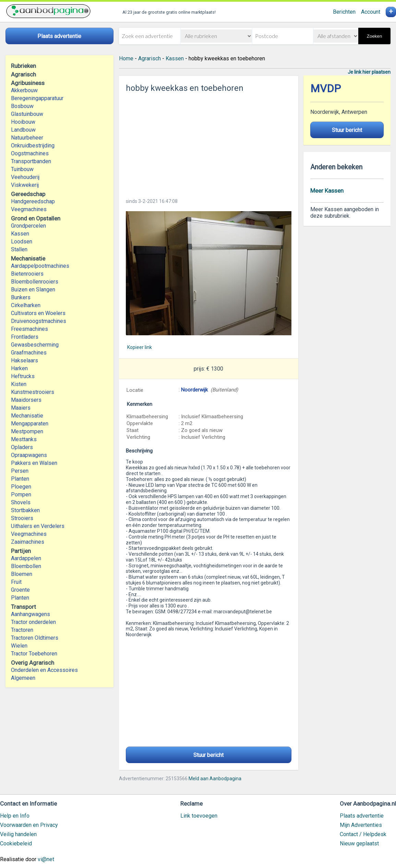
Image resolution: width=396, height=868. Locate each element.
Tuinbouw (22, 169)
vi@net (46, 859)
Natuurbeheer (27, 138)
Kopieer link (140, 347)
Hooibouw (23, 122)
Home (126, 58)
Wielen (19, 646)
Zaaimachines (28, 542)
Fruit (16, 582)
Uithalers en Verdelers (38, 526)
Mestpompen (27, 431)
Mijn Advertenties (361, 825)
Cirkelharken (26, 305)
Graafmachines (29, 353)
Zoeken (374, 36)
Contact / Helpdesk (363, 834)
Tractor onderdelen (33, 622)
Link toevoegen (199, 816)
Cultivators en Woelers (38, 313)
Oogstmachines (30, 153)
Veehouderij (25, 177)
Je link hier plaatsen (369, 72)
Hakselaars (25, 360)
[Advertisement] (209, 143)
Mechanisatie (27, 416)
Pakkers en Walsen (34, 463)
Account (371, 12)
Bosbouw (22, 106)
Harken (19, 368)
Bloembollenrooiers (35, 282)
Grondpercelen (28, 226)
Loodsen (22, 242)
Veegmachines (29, 209)
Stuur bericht (208, 755)
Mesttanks (24, 439)
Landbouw (23, 130)
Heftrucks (23, 376)
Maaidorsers (26, 400)
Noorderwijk (194, 390)
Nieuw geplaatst (359, 843)
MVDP (326, 89)
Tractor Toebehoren (34, 654)
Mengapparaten (30, 424)
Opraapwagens (29, 455)
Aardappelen (26, 558)
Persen (20, 471)
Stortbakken (25, 510)
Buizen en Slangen (33, 290)
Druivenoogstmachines (39, 321)
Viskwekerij (25, 185)
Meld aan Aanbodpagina (215, 779)
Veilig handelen (18, 834)
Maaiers (21, 408)
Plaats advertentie (362, 816)
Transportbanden (31, 161)
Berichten (344, 12)
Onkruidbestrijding (33, 146)
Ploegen (21, 487)
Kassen (20, 234)
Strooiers (22, 518)
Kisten (19, 384)
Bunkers (21, 297)
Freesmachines (29, 329)
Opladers (22, 447)
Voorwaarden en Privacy (29, 825)
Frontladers (25, 337)
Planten (20, 479)
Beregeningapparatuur (37, 98)
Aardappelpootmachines (40, 266)
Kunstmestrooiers (33, 392)
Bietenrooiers (27, 274)
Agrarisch (149, 58)
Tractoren (22, 630)
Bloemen (22, 574)
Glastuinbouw (27, 114)
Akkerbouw (24, 90)
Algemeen (23, 678)
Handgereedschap (33, 201)
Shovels (21, 502)
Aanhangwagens (31, 614)
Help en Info (15, 816)
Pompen (21, 495)
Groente (20, 590)
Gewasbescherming (35, 345)
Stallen (19, 249)
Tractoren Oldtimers (35, 638)
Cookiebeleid (16, 843)
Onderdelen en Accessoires (44, 670)
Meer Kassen (327, 191)
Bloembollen (26, 566)
